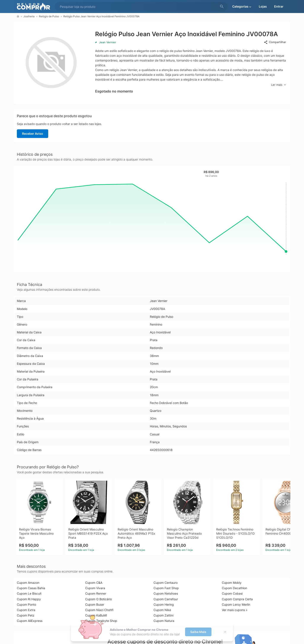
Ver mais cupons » (235, 610)
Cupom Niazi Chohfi (99, 610)
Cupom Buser (95, 604)
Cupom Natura (164, 621)
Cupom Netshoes (166, 593)
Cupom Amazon (28, 583)
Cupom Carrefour (166, 599)
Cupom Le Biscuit (29, 593)
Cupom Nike (162, 610)
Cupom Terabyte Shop (101, 621)
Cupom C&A (94, 583)
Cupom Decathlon (234, 588)
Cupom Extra (26, 610)
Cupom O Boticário (98, 599)
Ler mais (279, 85)
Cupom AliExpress (30, 621)
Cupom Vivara (95, 588)
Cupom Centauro (166, 583)
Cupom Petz (26, 615)
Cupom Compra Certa (237, 599)
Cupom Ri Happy (29, 599)
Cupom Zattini (163, 615)
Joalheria (29, 16)
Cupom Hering (164, 604)
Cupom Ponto (26, 604)
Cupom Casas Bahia (31, 588)
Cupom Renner (96, 593)
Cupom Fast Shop (166, 588)
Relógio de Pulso (49, 16)
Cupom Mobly (232, 583)
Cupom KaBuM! (96, 615)
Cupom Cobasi (232, 593)
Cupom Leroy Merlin (236, 604)
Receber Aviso (33, 134)
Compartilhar (275, 42)
